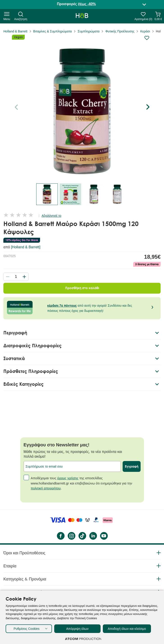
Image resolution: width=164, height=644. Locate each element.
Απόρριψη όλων (77, 629)
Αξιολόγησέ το (52, 216)
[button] (148, 107)
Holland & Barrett (15, 31)
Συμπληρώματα (89, 31)
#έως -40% (87, 4)
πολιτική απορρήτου (46, 488)
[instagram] (71, 536)
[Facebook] (61, 536)
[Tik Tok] (82, 536)
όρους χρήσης (68, 478)
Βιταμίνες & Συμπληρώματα (53, 31)
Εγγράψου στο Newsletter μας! (57, 445)
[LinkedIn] (93, 536)
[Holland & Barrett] (26, 247)
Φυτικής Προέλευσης (120, 31)
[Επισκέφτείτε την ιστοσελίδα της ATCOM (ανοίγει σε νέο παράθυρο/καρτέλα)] (83, 639)
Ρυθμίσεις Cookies (26, 629)
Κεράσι (145, 31)
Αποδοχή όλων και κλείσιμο (127, 629)
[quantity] (16, 277)
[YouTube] (104, 536)
